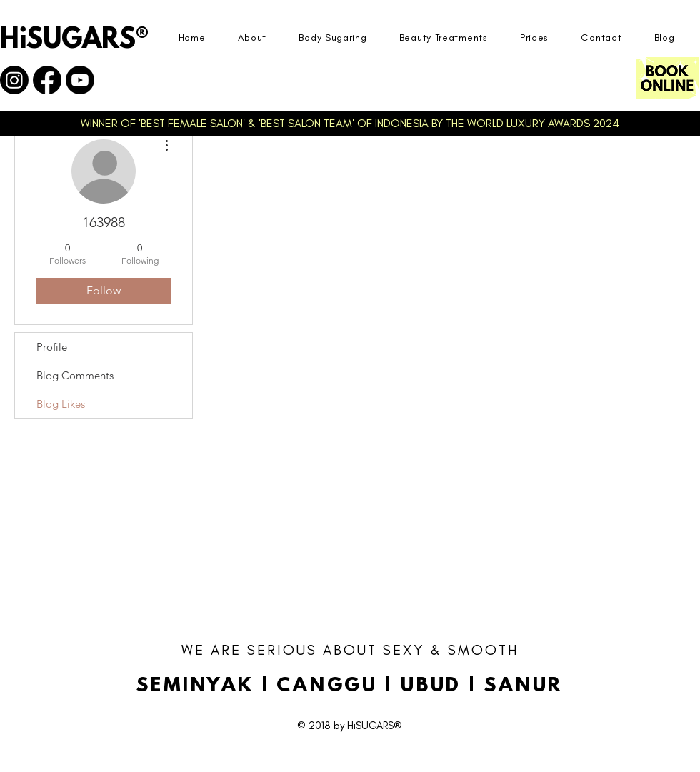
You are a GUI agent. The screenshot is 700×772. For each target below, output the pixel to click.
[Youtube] (80, 80)
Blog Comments (75, 375)
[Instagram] (14, 80)
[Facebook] (47, 80)
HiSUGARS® (74, 41)
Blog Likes (61, 404)
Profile (52, 347)
